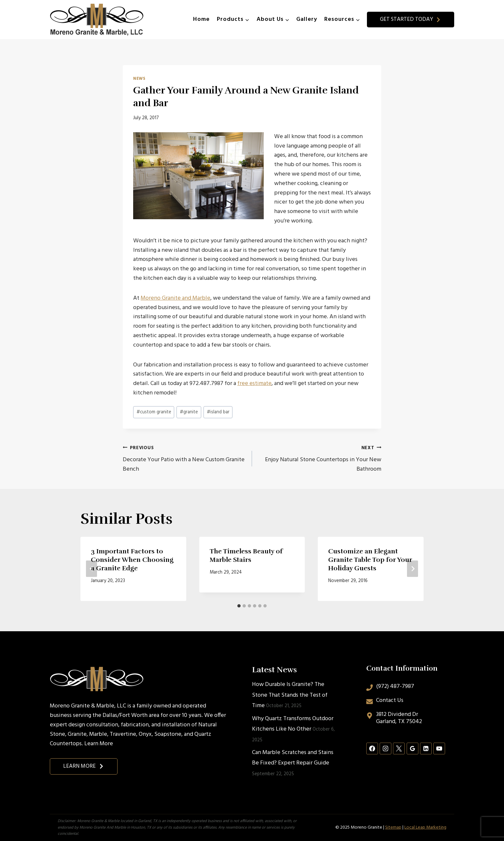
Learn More (99, 744)
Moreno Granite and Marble (175, 298)
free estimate (254, 384)
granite (189, 412)
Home (201, 19)
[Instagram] (385, 748)
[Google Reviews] (413, 748)
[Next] (413, 569)
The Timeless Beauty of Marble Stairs (246, 556)
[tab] (239, 606)
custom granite (154, 412)
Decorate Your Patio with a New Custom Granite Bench (184, 459)
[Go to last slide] (91, 569)
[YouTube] (439, 748)
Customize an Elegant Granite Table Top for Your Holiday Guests (370, 560)
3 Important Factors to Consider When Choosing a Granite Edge (132, 560)
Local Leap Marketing (425, 827)
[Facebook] (372, 748)
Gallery (307, 19)
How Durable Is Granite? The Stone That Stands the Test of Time (290, 695)
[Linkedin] (426, 748)
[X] (399, 748)
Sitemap (393, 827)
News (139, 79)
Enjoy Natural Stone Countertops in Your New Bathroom (320, 459)
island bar (218, 412)
